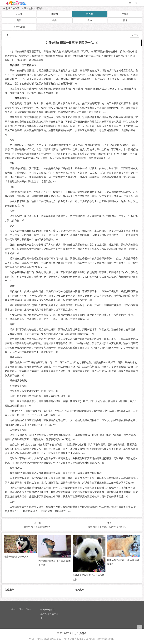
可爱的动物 (19, 27)
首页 (24, 8)
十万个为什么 (79, 633)
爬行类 (125, 14)
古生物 (19, 14)
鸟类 (19, 20)
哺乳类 (39, 8)
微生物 (54, 14)
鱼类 (54, 20)
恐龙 (125, 20)
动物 (31, 8)
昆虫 (90, 20)
